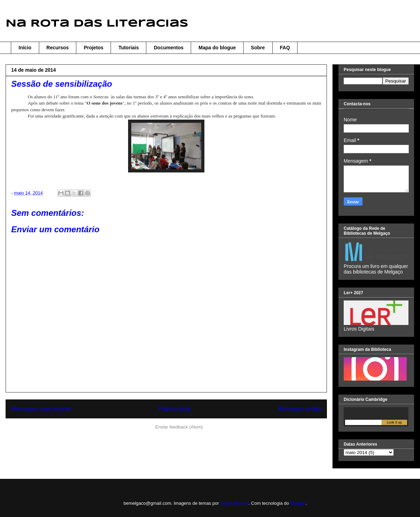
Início (25, 48)
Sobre (258, 48)
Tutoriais (128, 48)
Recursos (58, 48)
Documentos (169, 48)
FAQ (285, 48)
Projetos (93, 48)
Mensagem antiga (300, 409)
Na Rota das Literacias (97, 24)
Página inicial (174, 409)
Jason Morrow (234, 503)
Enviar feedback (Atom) (179, 427)
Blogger (298, 503)
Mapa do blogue (217, 48)
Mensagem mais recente (41, 409)
